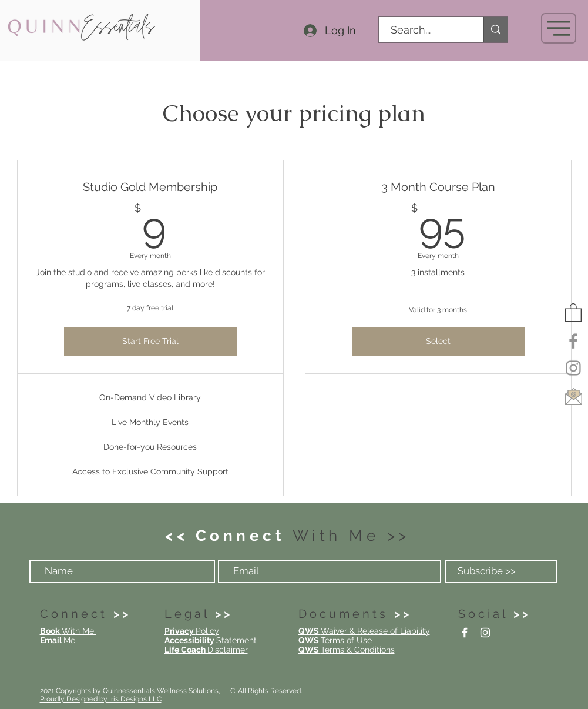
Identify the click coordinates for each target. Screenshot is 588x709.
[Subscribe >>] (501, 572)
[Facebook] (573, 341)
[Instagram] (573, 368)
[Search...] (425, 30)
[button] (559, 28)
